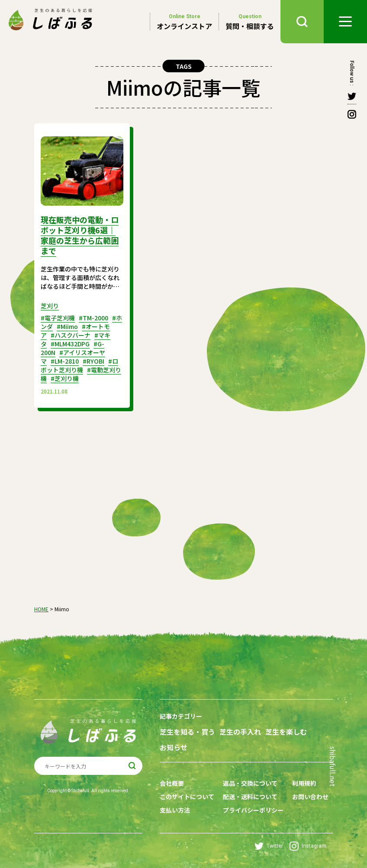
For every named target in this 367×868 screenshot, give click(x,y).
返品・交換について (250, 783)
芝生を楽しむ (286, 732)
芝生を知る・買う (187, 732)
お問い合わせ (310, 797)
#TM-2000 (93, 318)
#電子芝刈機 (58, 318)
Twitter (269, 846)
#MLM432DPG (70, 344)
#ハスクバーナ (71, 335)
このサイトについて (187, 797)
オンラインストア (184, 22)
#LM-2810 (65, 361)
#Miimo (67, 326)
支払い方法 (175, 810)
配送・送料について (250, 797)
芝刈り (50, 306)
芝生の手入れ (240, 732)
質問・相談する (250, 22)
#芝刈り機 (65, 378)
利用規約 (304, 783)
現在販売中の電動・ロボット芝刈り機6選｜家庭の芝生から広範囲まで (80, 235)
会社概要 (172, 783)
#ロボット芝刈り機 (79, 365)
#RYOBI (93, 361)
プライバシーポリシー (253, 810)
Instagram (308, 846)
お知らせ (174, 747)
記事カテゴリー (181, 716)
